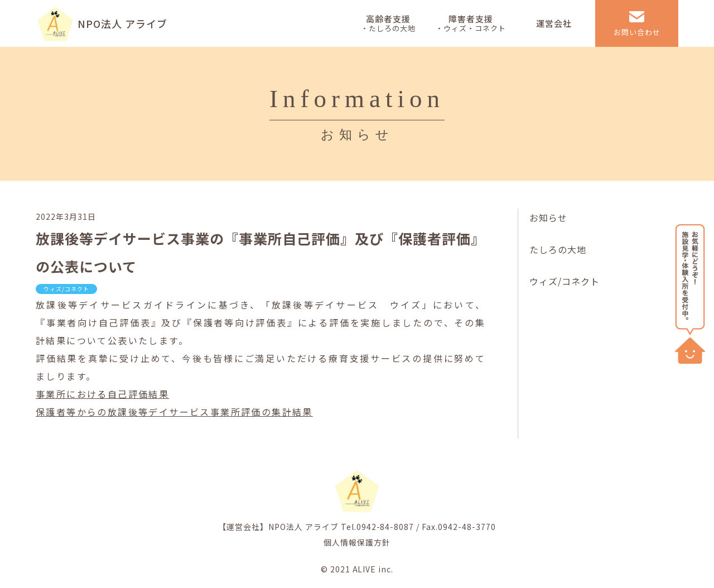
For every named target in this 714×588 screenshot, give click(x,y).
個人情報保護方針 (357, 542)
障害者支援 (471, 23)
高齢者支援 (388, 23)
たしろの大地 (558, 249)
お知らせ (548, 218)
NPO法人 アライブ (122, 23)
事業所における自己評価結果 (102, 394)
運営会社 (554, 23)
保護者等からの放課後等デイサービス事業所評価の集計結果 (174, 412)
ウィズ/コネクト (565, 281)
